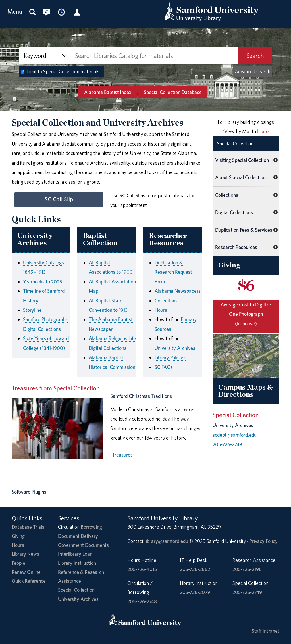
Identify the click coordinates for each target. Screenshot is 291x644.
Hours (161, 310)
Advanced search (252, 71)
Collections (166, 301)
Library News (25, 554)
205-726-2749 (227, 444)
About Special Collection (240, 177)
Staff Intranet (266, 631)
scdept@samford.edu (235, 435)
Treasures (122, 455)
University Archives (175, 348)
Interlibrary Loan (75, 554)
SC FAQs (164, 367)
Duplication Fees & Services (244, 230)
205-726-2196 (247, 569)
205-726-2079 (195, 592)
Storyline (32, 310)
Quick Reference (29, 581)
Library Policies (170, 357)
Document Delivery (78, 536)
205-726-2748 (142, 601)
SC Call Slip (59, 199)
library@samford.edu (166, 541)
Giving (18, 536)
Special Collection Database (173, 92)
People (18, 563)
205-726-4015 (142, 569)
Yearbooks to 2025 (42, 282)
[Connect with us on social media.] (47, 12)
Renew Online (26, 572)
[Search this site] (33, 12)
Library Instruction (77, 563)
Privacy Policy (264, 541)
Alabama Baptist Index (108, 92)
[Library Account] (77, 12)
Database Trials (28, 527)
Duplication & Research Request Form (173, 272)
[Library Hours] (62, 12)
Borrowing (91, 527)
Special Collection (235, 144)
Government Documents (83, 545)
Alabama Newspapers (178, 291)
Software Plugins (29, 492)
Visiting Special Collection (242, 160)
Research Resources (236, 247)
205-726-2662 (195, 569)
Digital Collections (234, 212)
